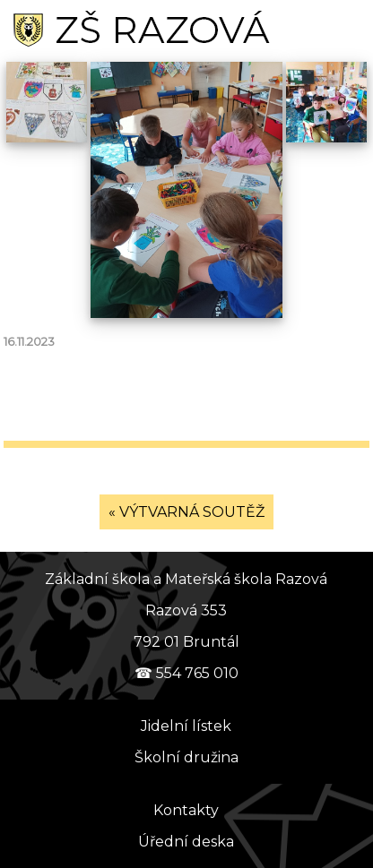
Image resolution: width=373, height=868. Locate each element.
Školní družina (186, 757)
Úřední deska (186, 842)
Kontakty (186, 810)
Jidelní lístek (186, 726)
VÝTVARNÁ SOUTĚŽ (192, 512)
